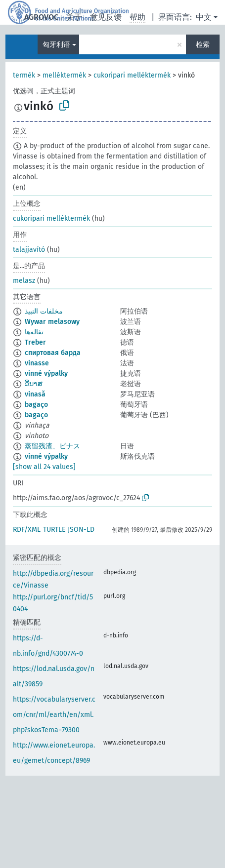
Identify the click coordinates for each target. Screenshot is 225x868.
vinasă (35, 394)
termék (24, 75)
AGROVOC (41, 17)
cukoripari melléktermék (132, 75)
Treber (35, 342)
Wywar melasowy (52, 322)
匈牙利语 (56, 45)
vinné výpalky (46, 374)
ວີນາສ (34, 384)
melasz (24, 281)
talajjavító (29, 250)
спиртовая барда (53, 353)
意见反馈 (106, 17)
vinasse (37, 363)
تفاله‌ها (34, 332)
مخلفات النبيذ (44, 311)
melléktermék (64, 75)
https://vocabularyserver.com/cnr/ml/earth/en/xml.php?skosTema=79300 (54, 715)
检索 (203, 45)
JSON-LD (81, 530)
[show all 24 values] (44, 467)
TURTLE (54, 530)
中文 (204, 17)
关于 (74, 17)
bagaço (36, 405)
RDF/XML (27, 530)
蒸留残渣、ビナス (52, 446)
